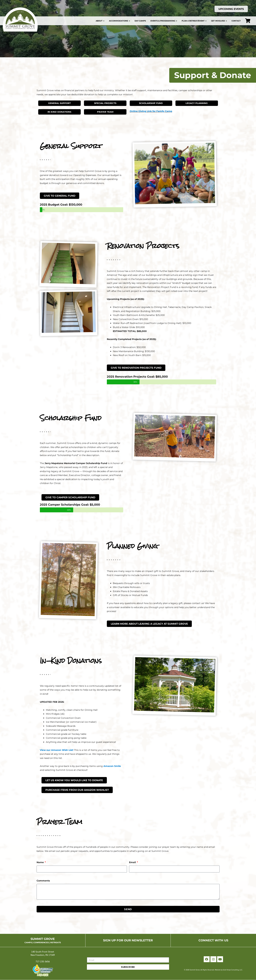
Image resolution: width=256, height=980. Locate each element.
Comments (43, 881)
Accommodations (120, 21)
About (100, 21)
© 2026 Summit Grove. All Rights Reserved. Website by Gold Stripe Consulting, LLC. (213, 970)
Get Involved (219, 21)
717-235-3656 (43, 961)
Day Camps (140, 21)
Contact (236, 21)
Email (133, 862)
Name (41, 862)
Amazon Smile (112, 766)
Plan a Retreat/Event (194, 21)
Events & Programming (164, 21)
